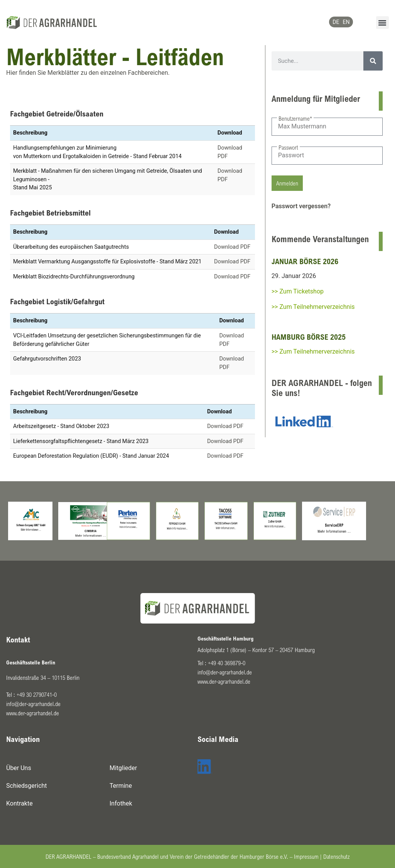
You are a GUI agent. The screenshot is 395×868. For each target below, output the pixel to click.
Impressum (306, 856)
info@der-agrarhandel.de (33, 704)
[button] (382, 23)
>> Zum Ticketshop (298, 291)
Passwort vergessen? (301, 206)
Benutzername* (295, 118)
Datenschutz (336, 856)
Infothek (121, 803)
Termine (121, 786)
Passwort (288, 147)
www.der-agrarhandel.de (33, 713)
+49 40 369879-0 (227, 663)
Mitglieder (123, 768)
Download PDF (232, 247)
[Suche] (373, 61)
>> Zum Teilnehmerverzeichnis (313, 307)
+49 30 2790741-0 (37, 694)
